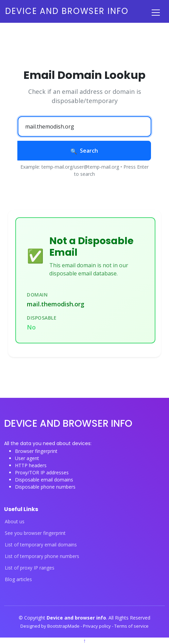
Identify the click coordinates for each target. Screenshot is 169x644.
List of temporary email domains (41, 545)
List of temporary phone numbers (42, 556)
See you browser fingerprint (35, 533)
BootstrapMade (64, 626)
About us (15, 522)
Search (84, 151)
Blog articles (18, 579)
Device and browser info (67, 11)
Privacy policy (97, 626)
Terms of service (131, 626)
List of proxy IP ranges (30, 568)
